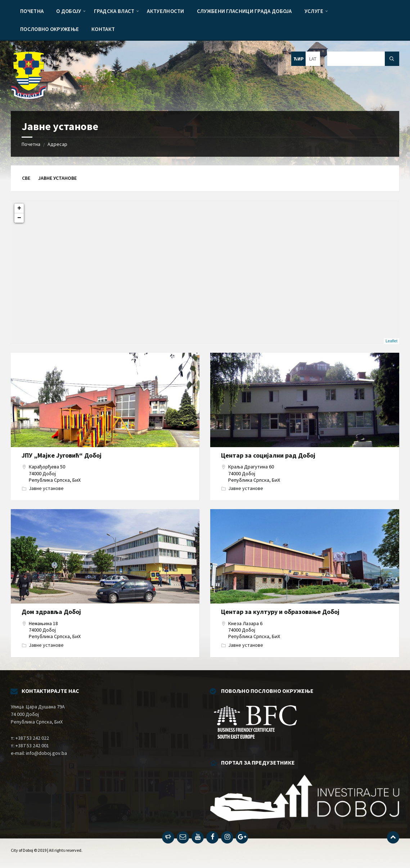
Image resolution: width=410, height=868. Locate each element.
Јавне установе (46, 488)
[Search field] (363, 59)
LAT (313, 59)
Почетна (31, 144)
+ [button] (19, 208)
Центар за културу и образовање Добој (280, 612)
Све (26, 178)
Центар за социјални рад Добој (268, 455)
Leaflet (391, 341)
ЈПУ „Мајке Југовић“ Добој (62, 455)
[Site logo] (29, 97)
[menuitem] (32, 11)
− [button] (19, 218)
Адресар (57, 144)
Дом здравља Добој (51, 612)
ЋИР (299, 59)
